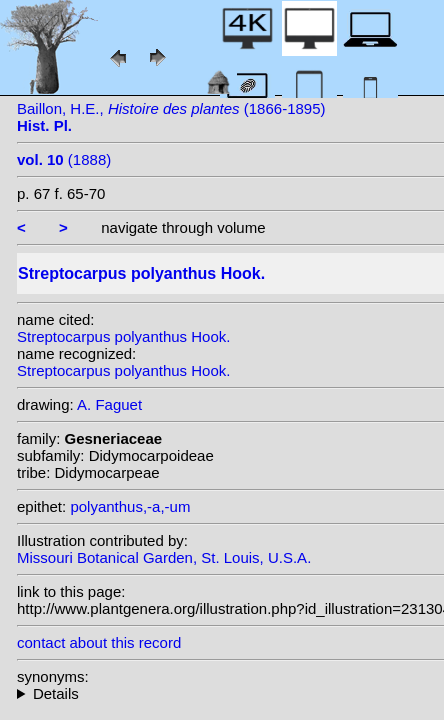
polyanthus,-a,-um (130, 506)
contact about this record (99, 642)
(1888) (64, 159)
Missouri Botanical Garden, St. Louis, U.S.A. (164, 557)
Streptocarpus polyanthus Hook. (123, 336)
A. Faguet (109, 404)
